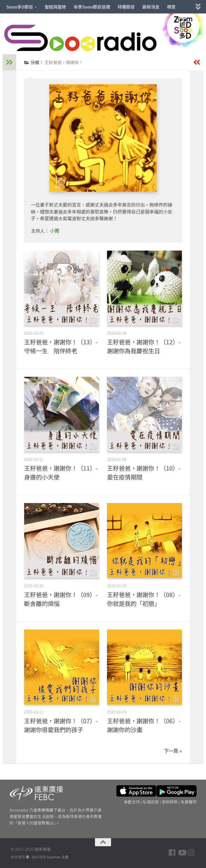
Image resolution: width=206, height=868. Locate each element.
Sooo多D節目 (20, 7)
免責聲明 (189, 802)
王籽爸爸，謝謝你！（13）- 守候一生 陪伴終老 (61, 346)
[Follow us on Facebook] (172, 853)
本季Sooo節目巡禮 (92, 7)
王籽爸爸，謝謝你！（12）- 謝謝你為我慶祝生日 (144, 346)
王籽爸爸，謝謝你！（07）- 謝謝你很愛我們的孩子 (61, 725)
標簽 (171, 7)
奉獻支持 (132, 802)
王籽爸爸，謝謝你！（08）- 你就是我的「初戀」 (144, 599)
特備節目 (126, 7)
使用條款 (170, 802)
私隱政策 (151, 802)
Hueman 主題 (58, 857)
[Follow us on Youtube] (182, 853)
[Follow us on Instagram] (192, 853)
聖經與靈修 (55, 7)
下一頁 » (173, 751)
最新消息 (151, 7)
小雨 (55, 231)
